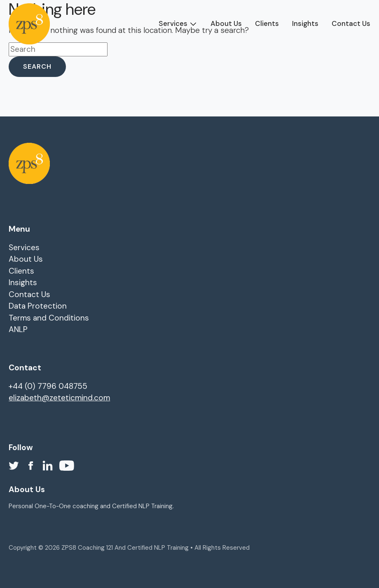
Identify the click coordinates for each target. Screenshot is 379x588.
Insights (305, 23)
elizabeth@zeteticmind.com (59, 398)
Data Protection (38, 306)
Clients (267, 23)
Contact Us (351, 23)
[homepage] (29, 24)
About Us (226, 23)
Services (173, 23)
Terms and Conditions (49, 318)
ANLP (18, 329)
